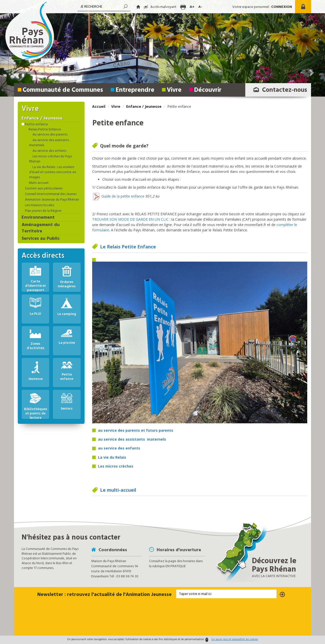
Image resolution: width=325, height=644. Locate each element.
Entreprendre (135, 90)
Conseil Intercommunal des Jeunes (50, 194)
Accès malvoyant (160, 7)
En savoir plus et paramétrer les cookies (235, 639)
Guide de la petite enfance (123, 196)
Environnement (38, 218)
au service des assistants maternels (133, 439)
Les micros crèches (116, 466)
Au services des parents (50, 135)
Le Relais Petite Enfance (128, 247)
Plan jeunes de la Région (43, 211)
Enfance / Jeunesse (144, 106)
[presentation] (162, 617)
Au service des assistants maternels (49, 143)
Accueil (99, 106)
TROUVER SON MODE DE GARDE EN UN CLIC (130, 219)
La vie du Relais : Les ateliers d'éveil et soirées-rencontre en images (53, 172)
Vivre (174, 90)
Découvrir (208, 90)
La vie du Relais (112, 457)
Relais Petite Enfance (44, 130)
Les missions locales (39, 205)
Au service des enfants (49, 151)
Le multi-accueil (118, 490)
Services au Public (41, 239)
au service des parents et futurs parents (136, 430)
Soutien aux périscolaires (43, 189)
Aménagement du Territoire (41, 228)
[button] (311, 48)
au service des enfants (119, 448)
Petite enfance (36, 125)
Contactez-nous (279, 90)
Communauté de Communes (63, 90)
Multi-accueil (38, 183)
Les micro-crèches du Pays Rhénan (51, 159)
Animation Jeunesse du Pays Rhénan (52, 200)
